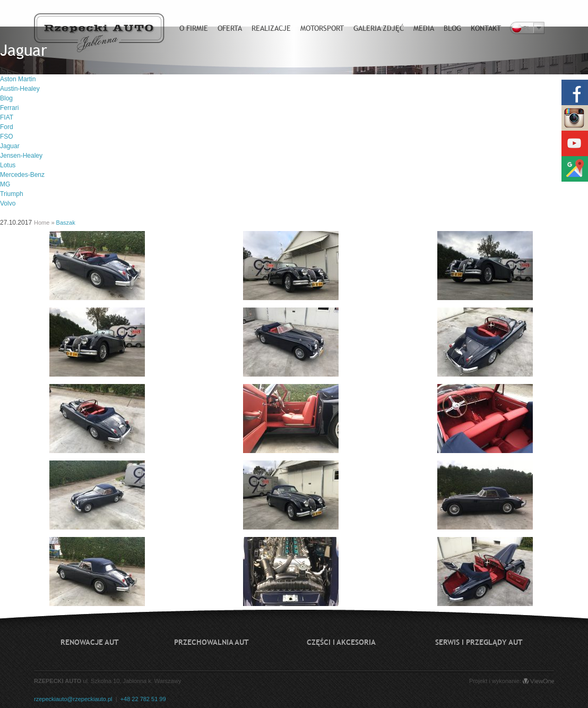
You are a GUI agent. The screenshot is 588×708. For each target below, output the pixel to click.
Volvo (8, 203)
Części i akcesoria (341, 642)
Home (42, 223)
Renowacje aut (90, 642)
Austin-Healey (20, 89)
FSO (7, 137)
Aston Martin (18, 79)
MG (5, 184)
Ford (7, 127)
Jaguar (10, 146)
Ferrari (9, 108)
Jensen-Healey (21, 156)
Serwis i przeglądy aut (479, 642)
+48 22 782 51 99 (143, 699)
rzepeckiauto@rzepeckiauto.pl (73, 699)
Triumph (12, 194)
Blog (6, 98)
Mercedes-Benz (22, 175)
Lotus (8, 165)
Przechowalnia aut (211, 642)
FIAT (7, 117)
